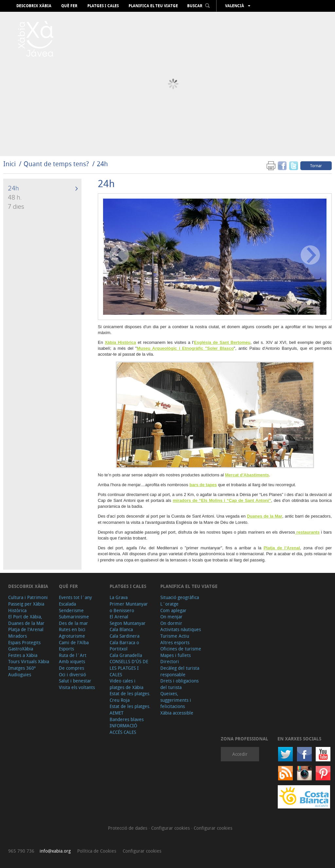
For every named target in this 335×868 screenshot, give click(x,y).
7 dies (16, 207)
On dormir (171, 623)
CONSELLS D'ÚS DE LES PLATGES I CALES (129, 668)
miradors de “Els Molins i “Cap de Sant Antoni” (222, 500)
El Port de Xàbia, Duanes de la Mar (26, 620)
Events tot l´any (75, 597)
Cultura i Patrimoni (28, 597)
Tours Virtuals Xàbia (29, 661)
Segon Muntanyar (128, 623)
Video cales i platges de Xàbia (126, 684)
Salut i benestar (75, 681)
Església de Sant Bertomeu (222, 342)
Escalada (67, 604)
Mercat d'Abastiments (247, 475)
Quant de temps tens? (56, 164)
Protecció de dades (128, 828)
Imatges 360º (22, 668)
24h (102, 164)
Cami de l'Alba (74, 642)
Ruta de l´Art (73, 655)
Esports (66, 649)
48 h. (15, 198)
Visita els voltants (77, 687)
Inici (9, 164)
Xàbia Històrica (120, 342)
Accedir (240, 754)
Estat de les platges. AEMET (130, 709)
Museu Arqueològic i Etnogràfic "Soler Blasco (185, 348)
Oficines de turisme (181, 649)
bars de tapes (203, 485)
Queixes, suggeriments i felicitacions (176, 700)
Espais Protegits (24, 642)
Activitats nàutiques (181, 629)
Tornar (316, 166)
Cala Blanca (121, 629)
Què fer (69, 6)
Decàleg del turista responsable (180, 671)
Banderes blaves (127, 719)
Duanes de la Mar (265, 516)
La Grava (119, 597)
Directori (170, 661)
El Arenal (119, 617)
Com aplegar (173, 610)
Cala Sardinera (124, 636)
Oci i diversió (72, 674)
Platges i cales (103, 6)
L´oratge (169, 604)
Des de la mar (73, 623)
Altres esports (175, 642)
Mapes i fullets (176, 655)
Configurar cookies (171, 828)
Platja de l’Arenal (282, 548)
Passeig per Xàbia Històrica (26, 607)
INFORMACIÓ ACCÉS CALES (123, 729)
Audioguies (20, 674)
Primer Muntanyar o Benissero (129, 607)
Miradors (18, 636)
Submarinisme (74, 617)
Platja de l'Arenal (26, 629)
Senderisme (71, 610)
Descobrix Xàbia (34, 6)
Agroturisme (72, 636)
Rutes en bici (72, 629)
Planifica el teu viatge (153, 6)
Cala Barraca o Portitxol (124, 646)
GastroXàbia (21, 649)
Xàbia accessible (177, 713)
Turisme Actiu (175, 636)
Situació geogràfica (180, 597)
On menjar (171, 617)
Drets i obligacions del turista (179, 684)
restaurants (307, 532)
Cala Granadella (126, 655)
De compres (71, 668)
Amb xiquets (72, 661)
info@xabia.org (55, 851)
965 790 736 (21, 851)
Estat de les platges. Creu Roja (130, 697)
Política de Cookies (97, 851)
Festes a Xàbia (23, 655)
